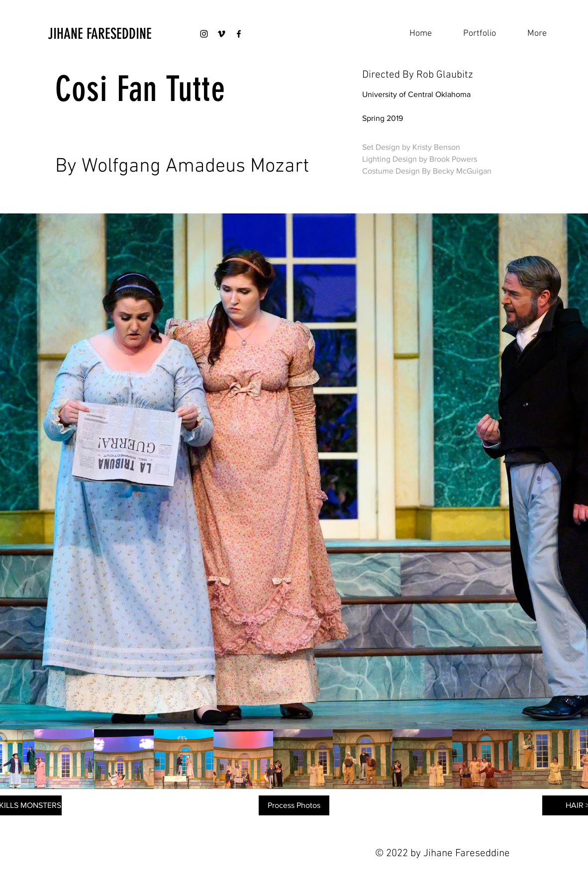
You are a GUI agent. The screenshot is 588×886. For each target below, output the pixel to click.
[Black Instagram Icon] (204, 34)
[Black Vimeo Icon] (221, 34)
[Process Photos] (294, 805)
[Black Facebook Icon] (239, 34)
